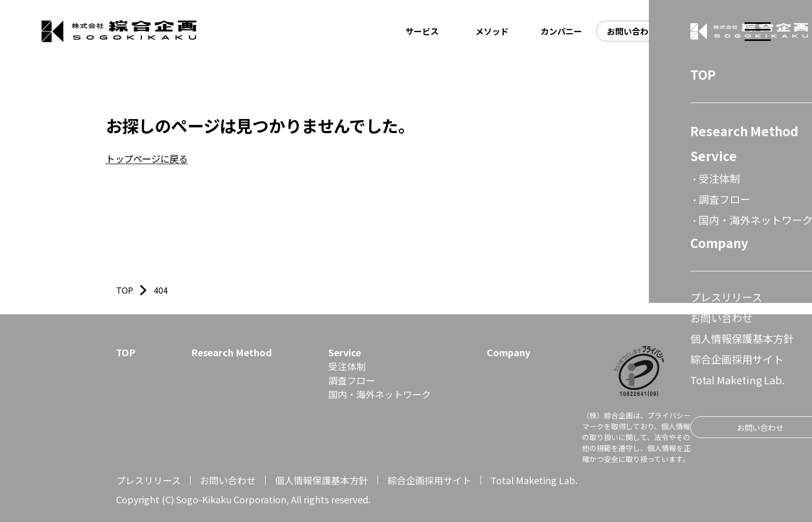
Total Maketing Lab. (534, 480)
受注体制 (347, 366)
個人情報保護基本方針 (322, 480)
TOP (126, 352)
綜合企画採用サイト (429, 480)
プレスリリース (148, 480)
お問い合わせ (228, 480)
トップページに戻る (147, 158)
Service (345, 352)
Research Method (231, 352)
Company (509, 352)
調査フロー (352, 380)
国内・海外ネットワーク (380, 394)
